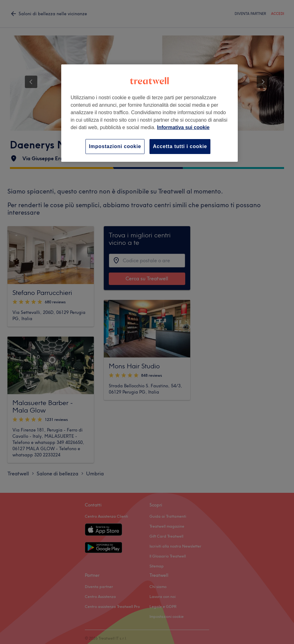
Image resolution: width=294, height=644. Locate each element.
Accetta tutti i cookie (180, 146)
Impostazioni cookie (115, 146)
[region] (149, 113)
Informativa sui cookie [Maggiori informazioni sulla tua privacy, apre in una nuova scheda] (183, 127)
